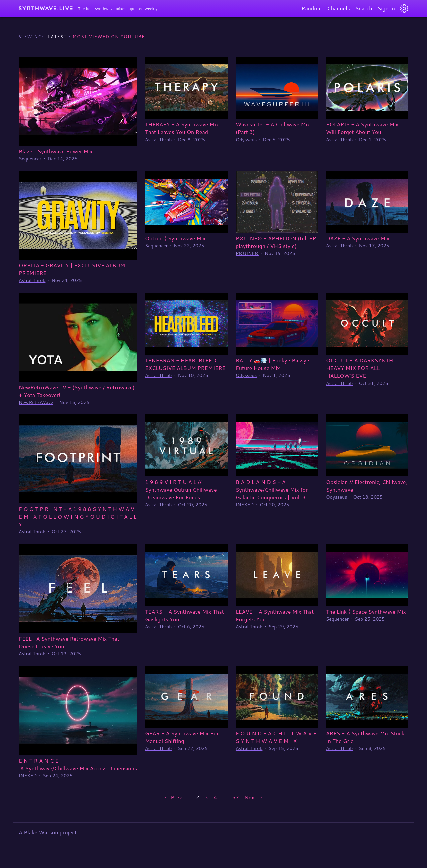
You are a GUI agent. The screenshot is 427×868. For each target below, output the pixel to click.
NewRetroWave (36, 402)
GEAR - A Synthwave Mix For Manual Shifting (182, 737)
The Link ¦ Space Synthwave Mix (366, 611)
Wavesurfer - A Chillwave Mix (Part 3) (273, 128)
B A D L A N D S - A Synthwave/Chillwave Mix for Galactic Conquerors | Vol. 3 (272, 490)
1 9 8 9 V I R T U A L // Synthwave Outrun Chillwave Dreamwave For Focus (181, 490)
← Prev (173, 797)
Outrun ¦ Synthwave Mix (175, 238)
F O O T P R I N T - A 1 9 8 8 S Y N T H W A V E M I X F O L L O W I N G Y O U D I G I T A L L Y (78, 517)
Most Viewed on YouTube (109, 37)
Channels (338, 8)
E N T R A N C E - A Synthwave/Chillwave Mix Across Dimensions (78, 764)
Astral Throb (158, 140)
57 (236, 797)
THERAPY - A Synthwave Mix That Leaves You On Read (182, 128)
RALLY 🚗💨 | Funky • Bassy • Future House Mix (272, 364)
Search (364, 8)
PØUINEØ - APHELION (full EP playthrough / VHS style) (276, 242)
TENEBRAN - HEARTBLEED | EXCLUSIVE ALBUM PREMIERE (185, 364)
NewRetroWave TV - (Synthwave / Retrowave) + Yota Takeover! (77, 391)
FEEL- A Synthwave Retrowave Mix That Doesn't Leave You (69, 642)
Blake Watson (41, 832)
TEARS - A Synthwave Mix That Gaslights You (184, 615)
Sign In (386, 8)
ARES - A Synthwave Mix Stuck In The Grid (365, 737)
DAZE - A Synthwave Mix (358, 238)
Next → (254, 797)
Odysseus (246, 140)
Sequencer (30, 159)
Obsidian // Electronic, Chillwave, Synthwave (367, 486)
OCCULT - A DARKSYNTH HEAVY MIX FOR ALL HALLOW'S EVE (359, 368)
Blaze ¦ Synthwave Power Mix (56, 151)
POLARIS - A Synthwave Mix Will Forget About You (362, 128)
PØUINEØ (247, 253)
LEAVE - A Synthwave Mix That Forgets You (275, 615)
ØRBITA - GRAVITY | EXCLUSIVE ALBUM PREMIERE (72, 269)
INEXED (245, 505)
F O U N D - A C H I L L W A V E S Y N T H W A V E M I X (276, 737)
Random (311, 8)
